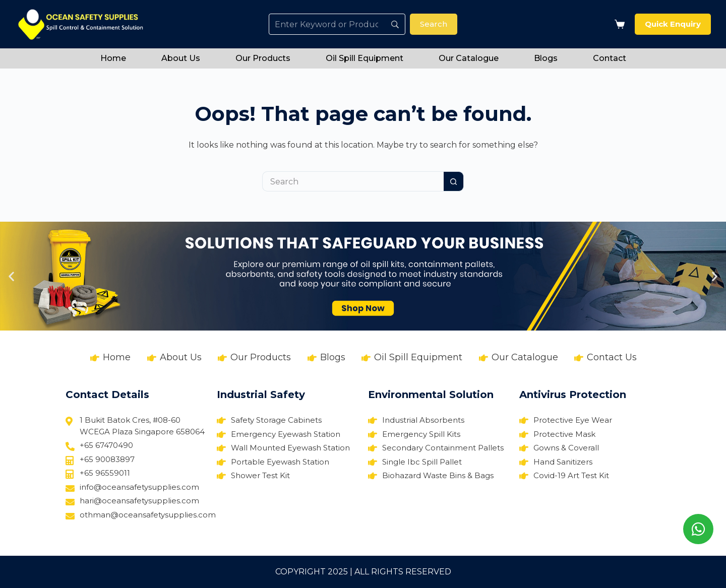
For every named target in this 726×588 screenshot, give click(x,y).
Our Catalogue (469, 58)
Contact (610, 58)
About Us (181, 58)
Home (113, 58)
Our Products (263, 58)
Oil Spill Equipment (365, 58)
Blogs (546, 58)
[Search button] (454, 181)
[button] (11, 276)
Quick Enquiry (673, 24)
